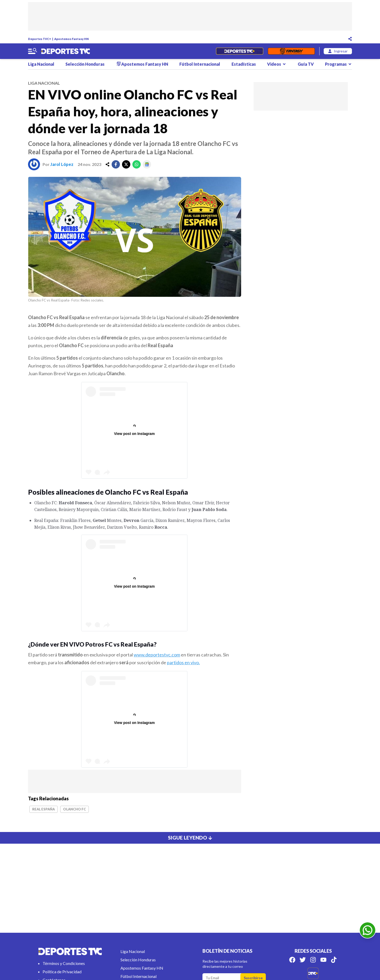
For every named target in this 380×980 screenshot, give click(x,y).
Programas (338, 64)
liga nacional (44, 83)
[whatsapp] (137, 164)
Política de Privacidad (62, 972)
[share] (107, 164)
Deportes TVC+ (40, 39)
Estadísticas (244, 64)
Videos (277, 64)
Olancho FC (74, 809)
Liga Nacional (41, 64)
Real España (43, 809)
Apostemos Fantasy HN (72, 39)
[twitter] (126, 164)
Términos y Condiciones (64, 963)
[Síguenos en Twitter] (303, 960)
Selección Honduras (85, 64)
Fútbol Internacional (200, 64)
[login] (338, 51)
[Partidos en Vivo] (239, 51)
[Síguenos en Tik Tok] (334, 960)
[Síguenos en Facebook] (292, 960)
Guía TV (306, 64)
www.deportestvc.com (157, 655)
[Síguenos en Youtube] (323, 960)
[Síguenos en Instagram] (313, 960)
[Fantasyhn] (291, 51)
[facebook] (116, 164)
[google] (147, 164)
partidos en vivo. (183, 662)
